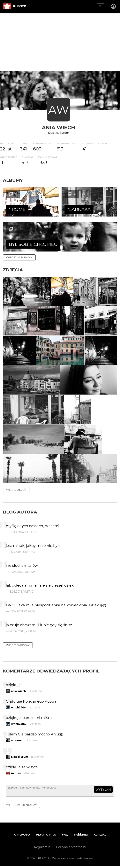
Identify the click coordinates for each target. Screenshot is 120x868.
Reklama (81, 836)
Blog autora (20, 512)
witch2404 (18, 707)
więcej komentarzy (21, 807)
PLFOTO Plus (46, 836)
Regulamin (42, 849)
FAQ (65, 836)
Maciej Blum (20, 757)
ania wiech (59, 127)
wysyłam (103, 790)
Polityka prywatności (71, 849)
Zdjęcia (13, 270)
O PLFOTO (22, 836)
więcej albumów (19, 257)
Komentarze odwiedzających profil (51, 671)
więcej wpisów (18, 645)
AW (59, 110)
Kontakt (100, 836)
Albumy (13, 180)
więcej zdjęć (16, 490)
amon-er (17, 740)
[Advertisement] (60, 42)
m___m (16, 773)
